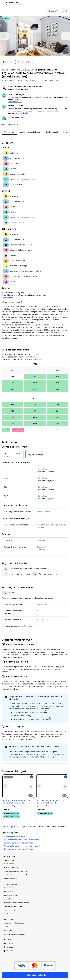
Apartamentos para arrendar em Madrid (22, 840)
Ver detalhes (25, 113)
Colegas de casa (9, 910)
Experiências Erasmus (11, 895)
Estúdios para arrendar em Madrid (19, 843)
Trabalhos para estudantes (13, 906)
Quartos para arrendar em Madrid (19, 849)
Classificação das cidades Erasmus (16, 871)
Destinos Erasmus (9, 860)
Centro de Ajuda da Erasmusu (14, 923)
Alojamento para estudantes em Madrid (22, 846)
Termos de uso (8, 930)
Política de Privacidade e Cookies (15, 934)
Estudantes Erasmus (10, 879)
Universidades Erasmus (11, 867)
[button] (17, 125)
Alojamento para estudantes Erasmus (16, 903)
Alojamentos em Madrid (15, 837)
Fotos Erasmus (8, 914)
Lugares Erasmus (9, 899)
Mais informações (15, 102)
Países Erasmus (9, 864)
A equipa (6, 927)
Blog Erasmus (8, 892)
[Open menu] (3, 4)
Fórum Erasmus (9, 888)
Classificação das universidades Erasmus (18, 875)
